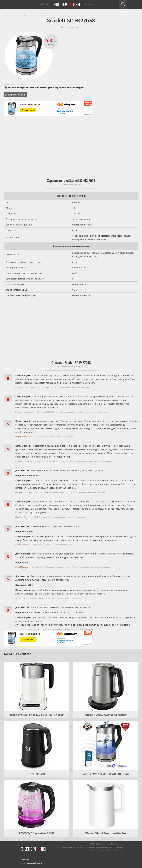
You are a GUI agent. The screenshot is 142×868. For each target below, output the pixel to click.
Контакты (120, 844)
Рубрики (90, 5)
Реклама (25, 859)
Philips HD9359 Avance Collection (106, 715)
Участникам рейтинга (32, 863)
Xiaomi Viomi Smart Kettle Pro (106, 833)
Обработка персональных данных (106, 849)
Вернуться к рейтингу (15, 95)
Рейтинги (45, 5)
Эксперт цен (67, 5)
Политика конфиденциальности (100, 848)
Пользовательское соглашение (74, 848)
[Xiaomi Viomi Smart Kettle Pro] (106, 805)
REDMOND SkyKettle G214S (36, 833)
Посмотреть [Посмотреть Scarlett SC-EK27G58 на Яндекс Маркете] (28, 110)
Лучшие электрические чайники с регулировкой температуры (44, 87)
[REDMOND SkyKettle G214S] (36, 805)
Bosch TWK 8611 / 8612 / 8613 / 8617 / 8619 (36, 715)
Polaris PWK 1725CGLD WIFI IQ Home (106, 774)
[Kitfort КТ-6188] (36, 746)
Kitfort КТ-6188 (37, 774)
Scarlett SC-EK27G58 (30, 104)
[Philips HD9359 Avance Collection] (106, 686)
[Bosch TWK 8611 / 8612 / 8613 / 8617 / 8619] (36, 686)
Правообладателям (116, 850)
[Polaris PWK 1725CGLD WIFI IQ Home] (106, 746)
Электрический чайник (65, 112)
